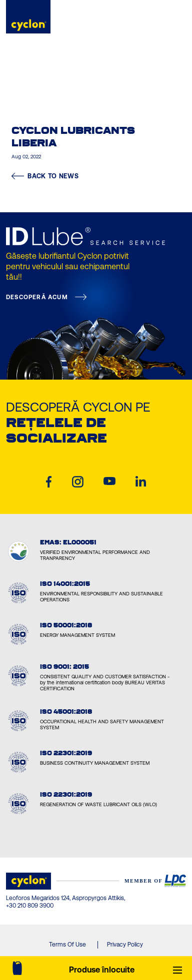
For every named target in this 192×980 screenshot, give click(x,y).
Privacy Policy (125, 945)
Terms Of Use (67, 945)
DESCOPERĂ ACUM (37, 297)
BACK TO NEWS (45, 176)
